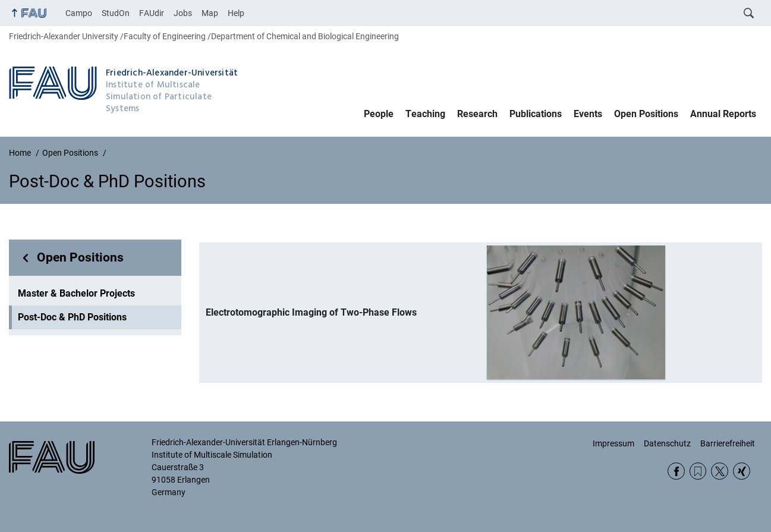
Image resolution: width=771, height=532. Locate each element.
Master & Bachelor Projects (76, 293)
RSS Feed (698, 471)
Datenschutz (667, 443)
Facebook (676, 471)
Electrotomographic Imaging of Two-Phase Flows (311, 312)
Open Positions (646, 114)
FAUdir (152, 13)
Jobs (183, 13)
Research (477, 114)
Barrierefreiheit (728, 443)
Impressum (613, 443)
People (379, 114)
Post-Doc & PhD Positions (72, 317)
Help (236, 13)
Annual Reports (723, 114)
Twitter (720, 471)
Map (210, 13)
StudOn (116, 13)
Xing (742, 471)
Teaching (425, 114)
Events (588, 114)
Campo (79, 13)
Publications (536, 114)
